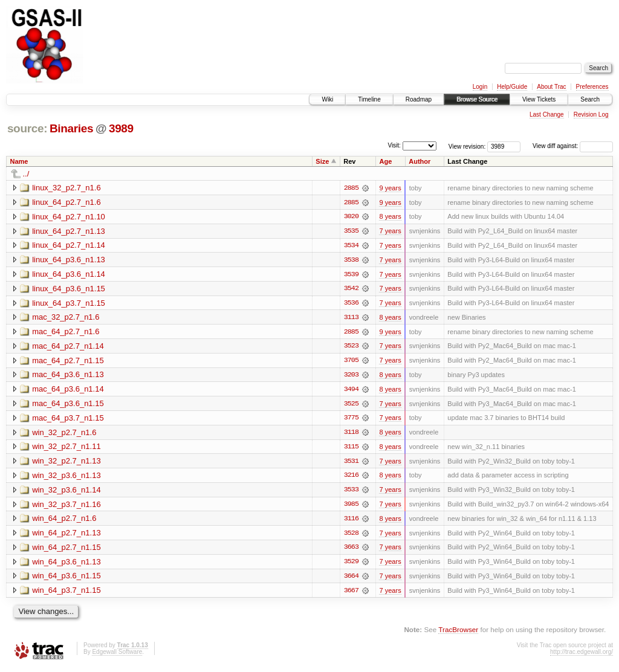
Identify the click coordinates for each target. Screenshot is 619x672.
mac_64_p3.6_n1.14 (68, 391)
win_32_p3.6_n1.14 (66, 492)
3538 (351, 260)
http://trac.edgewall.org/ (582, 655)
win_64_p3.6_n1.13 (66, 565)
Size (322, 161)
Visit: (394, 145)
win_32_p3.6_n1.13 (66, 478)
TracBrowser (458, 633)
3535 (351, 231)
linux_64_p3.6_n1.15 (69, 289)
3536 (351, 304)
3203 (351, 376)
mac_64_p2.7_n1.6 (66, 333)
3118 (351, 435)
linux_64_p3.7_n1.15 (69, 304)
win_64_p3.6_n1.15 (66, 579)
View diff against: (573, 146)
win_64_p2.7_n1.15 (66, 550)
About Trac (551, 87)
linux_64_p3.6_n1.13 (69, 260)
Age (385, 161)
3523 (351, 347)
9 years (390, 188)
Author (420, 161)
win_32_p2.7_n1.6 (64, 434)
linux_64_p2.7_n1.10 (69, 217)
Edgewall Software (117, 655)
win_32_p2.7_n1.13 (66, 463)
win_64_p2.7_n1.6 (64, 521)
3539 (351, 275)
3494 (351, 391)
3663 (351, 551)
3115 (351, 449)
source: (27, 128)
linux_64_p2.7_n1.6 (66, 202)
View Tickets (539, 99)
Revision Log (591, 115)
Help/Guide (512, 87)
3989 (121, 128)
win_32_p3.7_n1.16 (66, 507)
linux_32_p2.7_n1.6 (66, 188)
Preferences (592, 87)
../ (26, 174)
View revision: (467, 146)
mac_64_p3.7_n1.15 (68, 420)
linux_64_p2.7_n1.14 (69, 246)
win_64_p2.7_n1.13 (66, 536)
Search (590, 99)
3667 (351, 594)
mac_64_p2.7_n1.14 (68, 347)
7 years (390, 231)
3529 (351, 565)
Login (480, 87)
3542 (351, 289)
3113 (351, 318)
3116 (351, 522)
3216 (351, 478)
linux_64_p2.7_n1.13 (69, 231)
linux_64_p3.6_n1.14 (69, 275)
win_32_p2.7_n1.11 (66, 449)
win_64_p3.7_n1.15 (66, 594)
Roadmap (419, 99)
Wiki (327, 99)
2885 (351, 188)
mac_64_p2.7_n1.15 (68, 362)
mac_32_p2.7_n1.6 (66, 318)
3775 (351, 420)
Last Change (547, 115)
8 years (390, 217)
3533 (351, 493)
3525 (351, 405)
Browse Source (477, 99)
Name (19, 161)
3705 (351, 362)
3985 (351, 507)
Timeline (369, 99)
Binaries (71, 128)
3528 (351, 536)
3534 (351, 246)
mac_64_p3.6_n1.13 (68, 376)
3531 (351, 464)
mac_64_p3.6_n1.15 (68, 405)
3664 (351, 580)
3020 (351, 217)
